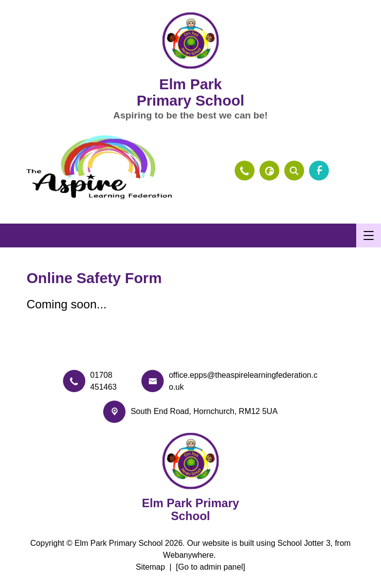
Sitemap (151, 567)
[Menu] (369, 235)
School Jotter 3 (304, 543)
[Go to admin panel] (211, 567)
